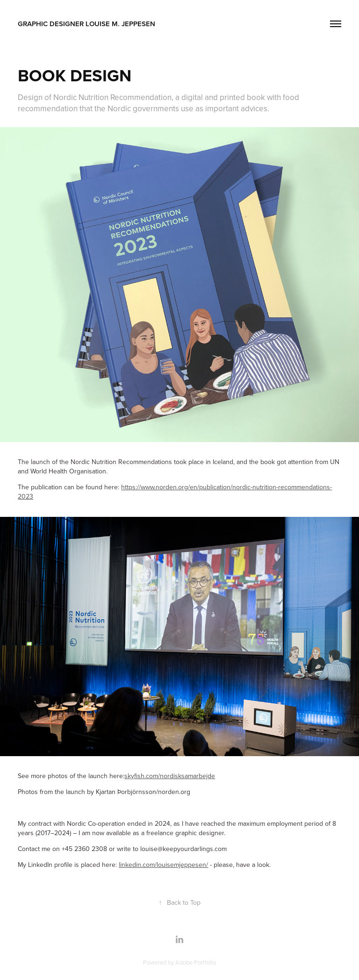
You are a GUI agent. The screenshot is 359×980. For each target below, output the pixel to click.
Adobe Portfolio (196, 962)
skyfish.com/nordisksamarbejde (170, 776)
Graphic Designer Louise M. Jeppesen (86, 24)
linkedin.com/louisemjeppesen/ (163, 865)
